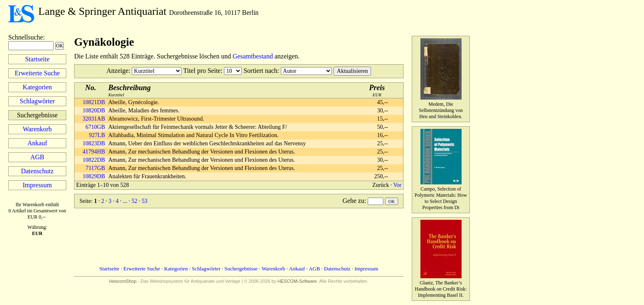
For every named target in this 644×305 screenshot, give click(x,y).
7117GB (95, 168)
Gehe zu (353, 201)
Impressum (37, 185)
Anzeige (118, 71)
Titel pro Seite (202, 71)
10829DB (94, 176)
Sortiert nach (260, 71)
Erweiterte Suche (37, 73)
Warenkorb (37, 129)
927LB (97, 135)
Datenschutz (37, 171)
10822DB (94, 160)
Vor (397, 185)
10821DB (94, 102)
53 (145, 201)
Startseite (37, 59)
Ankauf (37, 143)
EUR (377, 90)
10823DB (94, 143)
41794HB (94, 152)
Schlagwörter (37, 101)
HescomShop (123, 281)
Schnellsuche (26, 37)
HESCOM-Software (297, 281)
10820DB (94, 111)
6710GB (95, 127)
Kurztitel (129, 90)
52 (134, 201)
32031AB (94, 119)
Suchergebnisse (241, 269)
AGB (37, 157)
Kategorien (37, 87)
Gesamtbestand (253, 56)
